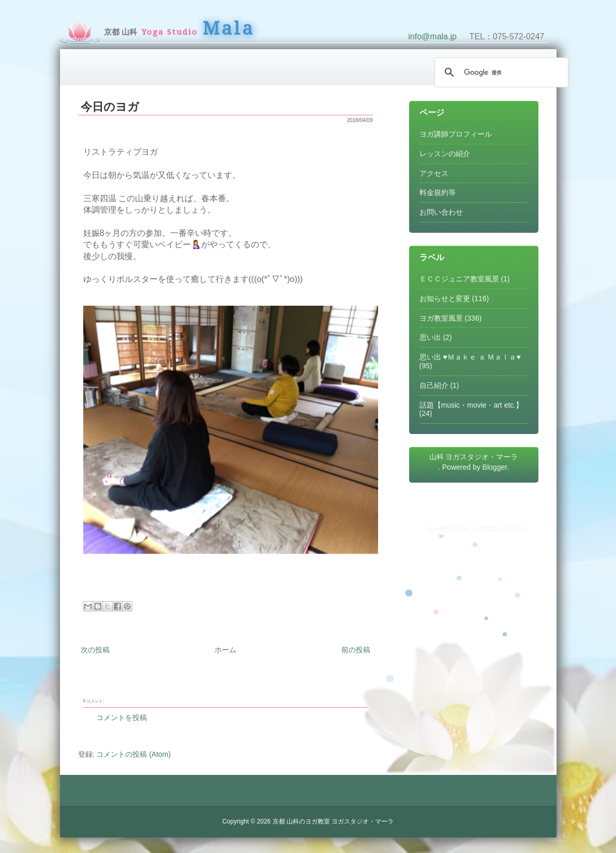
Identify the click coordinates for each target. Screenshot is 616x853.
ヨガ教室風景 (441, 318)
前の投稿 (356, 650)
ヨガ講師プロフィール (456, 134)
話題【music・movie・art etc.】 (471, 405)
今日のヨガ (110, 107)
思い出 (430, 337)
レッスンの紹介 (445, 154)
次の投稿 (95, 650)
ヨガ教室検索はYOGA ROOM (474, 529)
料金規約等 (438, 192)
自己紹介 (434, 385)
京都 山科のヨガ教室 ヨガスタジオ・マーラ (333, 821)
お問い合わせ (441, 212)
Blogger (495, 467)
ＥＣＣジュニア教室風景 (459, 279)
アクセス (434, 173)
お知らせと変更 (445, 298)
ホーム (226, 650)
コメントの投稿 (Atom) (133, 754)
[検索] (500, 72)
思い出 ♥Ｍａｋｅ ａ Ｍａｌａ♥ (470, 357)
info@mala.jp (432, 36)
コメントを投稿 (122, 717)
